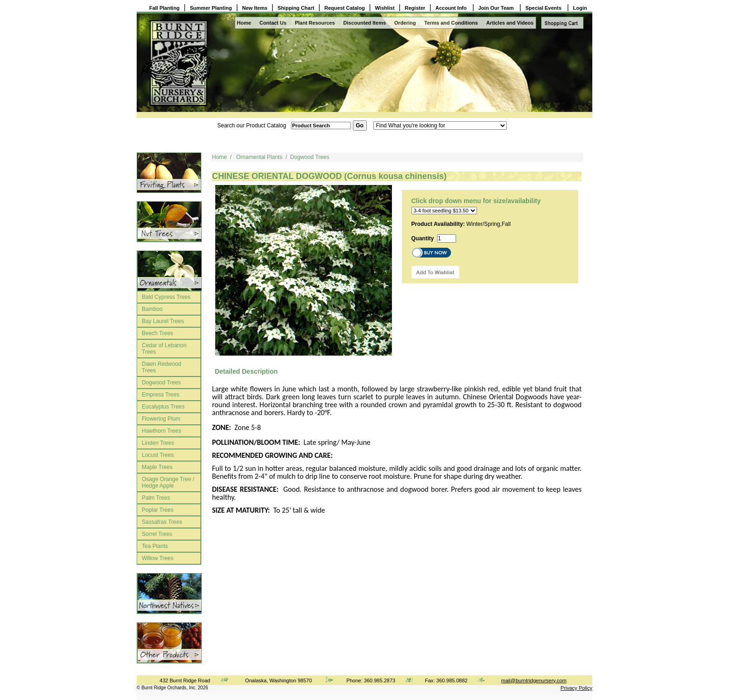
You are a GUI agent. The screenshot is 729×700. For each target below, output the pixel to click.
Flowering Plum (161, 419)
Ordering (405, 23)
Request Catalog (345, 8)
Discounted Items (364, 23)
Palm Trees (156, 498)
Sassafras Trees (162, 522)
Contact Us (273, 23)
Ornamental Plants (259, 157)
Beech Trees (157, 333)
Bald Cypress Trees (166, 297)
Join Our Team (497, 8)
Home (244, 23)
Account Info (452, 8)
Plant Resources (315, 23)
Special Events (544, 8)
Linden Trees (158, 443)
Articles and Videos (510, 23)
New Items (255, 8)
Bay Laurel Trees (163, 321)
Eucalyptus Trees (163, 407)
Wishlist (385, 8)
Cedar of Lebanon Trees (164, 349)
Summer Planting (211, 8)
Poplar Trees (158, 510)
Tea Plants (155, 546)
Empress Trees (161, 395)
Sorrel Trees (157, 534)
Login (580, 8)
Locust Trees (158, 455)
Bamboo (152, 309)
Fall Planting (164, 8)
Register (415, 8)
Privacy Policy (577, 688)
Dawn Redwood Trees (162, 367)
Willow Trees (158, 558)
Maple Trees (157, 467)
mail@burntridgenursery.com (534, 680)
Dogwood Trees (161, 383)
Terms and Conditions (451, 23)
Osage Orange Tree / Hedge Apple (168, 482)
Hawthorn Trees (162, 431)
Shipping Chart (296, 8)
